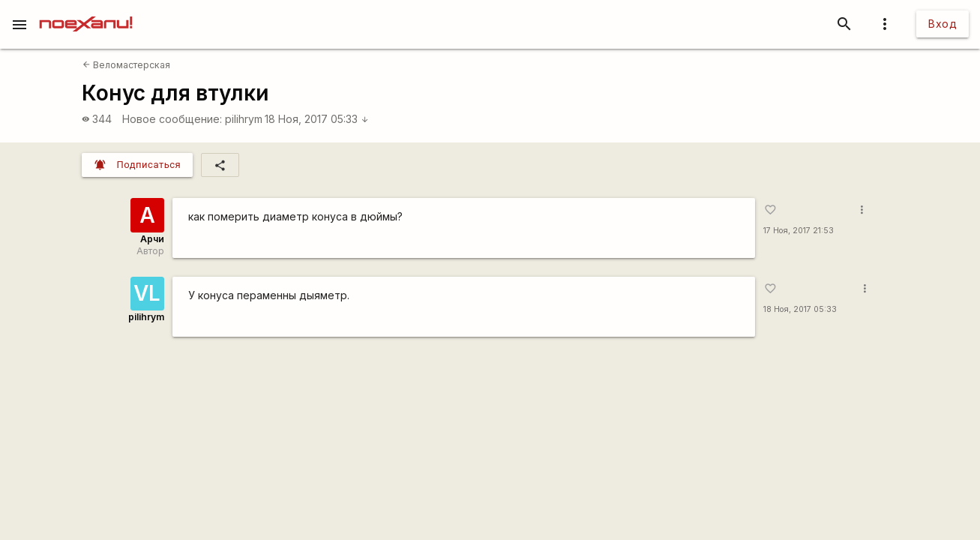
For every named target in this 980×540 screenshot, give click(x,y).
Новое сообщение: (172, 119)
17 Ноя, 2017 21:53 (799, 231)
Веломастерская (126, 65)
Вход (943, 24)
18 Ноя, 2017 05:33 (317, 119)
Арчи (152, 239)
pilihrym (244, 119)
